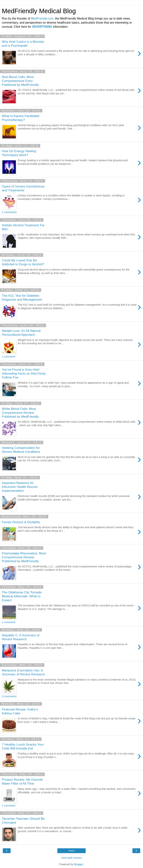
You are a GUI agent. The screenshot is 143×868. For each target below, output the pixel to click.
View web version (71, 858)
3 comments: (9, 696)
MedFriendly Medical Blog (39, 11)
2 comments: (9, 212)
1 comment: (9, 357)
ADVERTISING (42, 27)
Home (71, 851)
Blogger (79, 864)
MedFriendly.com (42, 18)
